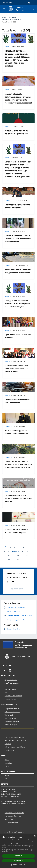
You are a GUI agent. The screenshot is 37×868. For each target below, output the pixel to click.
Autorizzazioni (9, 750)
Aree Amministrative (12, 683)
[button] (19, 865)
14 (18, 555)
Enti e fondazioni (10, 689)
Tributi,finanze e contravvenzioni (16, 741)
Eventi (7, 778)
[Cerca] (33, 9)
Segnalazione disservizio (13, 816)
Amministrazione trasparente (14, 832)
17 (4, 559)
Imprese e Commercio (12, 718)
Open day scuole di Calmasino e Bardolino (18, 336)
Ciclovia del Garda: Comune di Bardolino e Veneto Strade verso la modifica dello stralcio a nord (18, 464)
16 (27, 555)
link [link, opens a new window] (8, 852)
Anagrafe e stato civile (12, 709)
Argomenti (13, 17)
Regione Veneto (8, 2)
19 (13, 559)
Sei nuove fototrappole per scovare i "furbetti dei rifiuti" (17, 432)
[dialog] (18, 851)
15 (22, 555)
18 (9, 559)
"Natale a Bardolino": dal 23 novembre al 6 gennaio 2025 (17, 132)
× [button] (35, 836)
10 (27, 551)
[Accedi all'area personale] (29, 3)
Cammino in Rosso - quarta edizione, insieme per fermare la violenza (18, 498)
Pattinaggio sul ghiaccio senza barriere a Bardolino (18, 206)
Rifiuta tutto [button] (18, 861)
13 (13, 555)
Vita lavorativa (9, 715)
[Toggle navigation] (4, 9)
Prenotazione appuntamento (14, 813)
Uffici (6, 686)
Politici (7, 693)
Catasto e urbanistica (12, 721)
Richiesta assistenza (11, 822)
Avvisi (7, 47)
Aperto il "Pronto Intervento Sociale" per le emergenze (17, 531)
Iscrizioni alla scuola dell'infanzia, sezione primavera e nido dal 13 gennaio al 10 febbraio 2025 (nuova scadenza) (18, 98)
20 (18, 559)
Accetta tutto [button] (18, 856)
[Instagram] (10, 671)
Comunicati (9, 201)
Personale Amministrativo (13, 696)
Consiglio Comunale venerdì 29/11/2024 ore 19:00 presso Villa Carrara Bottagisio (17, 304)
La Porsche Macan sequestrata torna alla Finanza (18, 401)
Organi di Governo (11, 680)
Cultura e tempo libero (12, 712)
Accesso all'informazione (11, 19)
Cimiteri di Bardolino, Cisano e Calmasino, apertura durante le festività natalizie (18, 239)
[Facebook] (5, 671)
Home (4, 17)
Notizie (7, 127)
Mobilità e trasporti (11, 725)
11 (4, 555)
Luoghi (7, 775)
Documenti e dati (10, 699)
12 (9, 555)
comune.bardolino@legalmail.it (15, 801)
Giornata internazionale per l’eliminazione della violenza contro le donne (17, 369)
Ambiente (8, 744)
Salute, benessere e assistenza (15, 747)
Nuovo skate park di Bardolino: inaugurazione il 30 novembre (18, 271)
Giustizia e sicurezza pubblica (14, 737)
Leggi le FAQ (9, 819)
